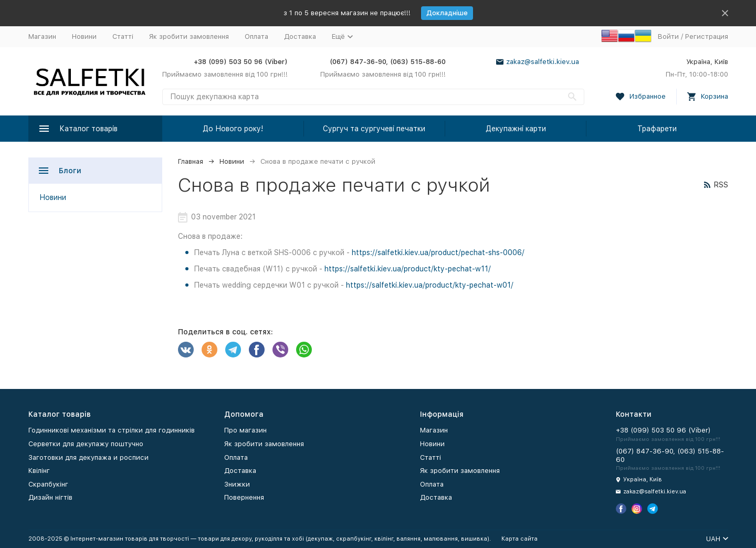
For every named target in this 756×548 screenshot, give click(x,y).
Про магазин (245, 430)
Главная (191, 161)
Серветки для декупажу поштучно (86, 444)
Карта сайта (519, 539)
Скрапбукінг (48, 484)
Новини (84, 36)
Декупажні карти (516, 129)
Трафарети (657, 129)
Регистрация (707, 36)
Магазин (42, 36)
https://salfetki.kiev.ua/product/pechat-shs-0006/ (438, 252)
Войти (668, 36)
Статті (123, 36)
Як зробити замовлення (189, 36)
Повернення (244, 497)
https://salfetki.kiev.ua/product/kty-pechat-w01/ (430, 285)
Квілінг (39, 471)
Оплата (256, 36)
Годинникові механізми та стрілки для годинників (112, 430)
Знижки (237, 484)
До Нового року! (233, 129)
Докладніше (447, 13)
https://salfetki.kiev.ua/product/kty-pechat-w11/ (408, 269)
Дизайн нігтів (50, 497)
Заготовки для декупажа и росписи (88, 457)
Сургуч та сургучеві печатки (374, 129)
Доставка (300, 36)
